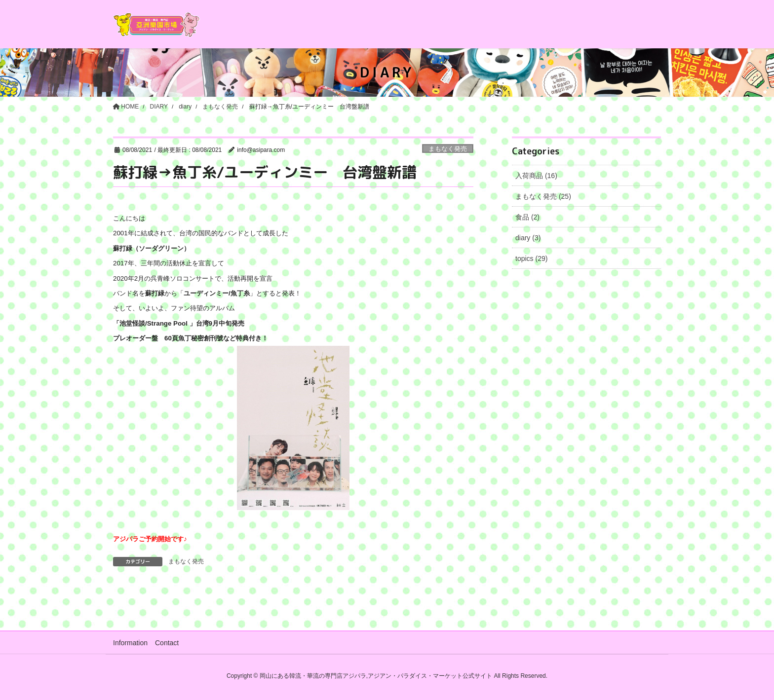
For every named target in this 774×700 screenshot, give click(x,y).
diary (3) (528, 238)
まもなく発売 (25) (543, 196)
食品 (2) (527, 217)
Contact (167, 643)
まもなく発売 (448, 149)
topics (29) (531, 258)
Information (130, 643)
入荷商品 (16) (536, 176)
